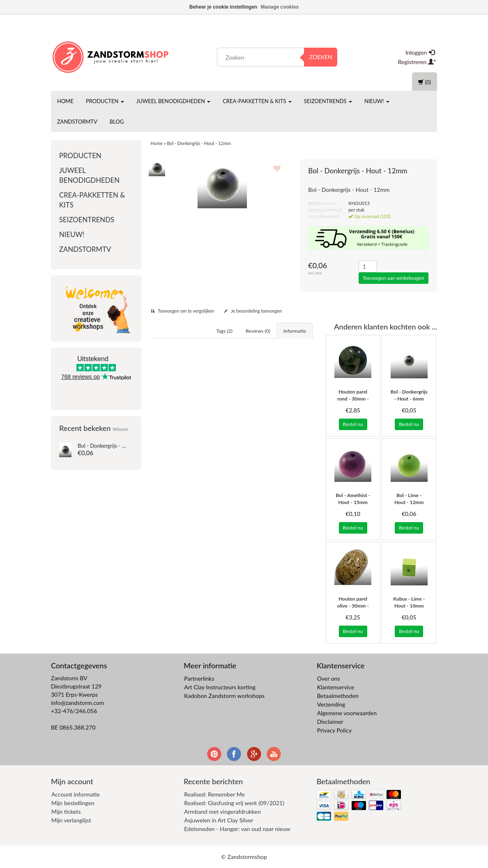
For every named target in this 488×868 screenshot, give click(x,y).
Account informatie (76, 794)
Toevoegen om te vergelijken (183, 311)
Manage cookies (280, 7)
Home (65, 101)
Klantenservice (336, 687)
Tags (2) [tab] (224, 331)
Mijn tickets (66, 812)
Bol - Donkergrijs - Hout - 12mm (116, 446)
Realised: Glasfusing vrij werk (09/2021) (234, 803)
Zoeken (321, 57)
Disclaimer (330, 722)
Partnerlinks (199, 678)
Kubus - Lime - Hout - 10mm (409, 602)
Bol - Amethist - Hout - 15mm (353, 499)
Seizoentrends (328, 101)
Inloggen (420, 52)
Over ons (329, 678)
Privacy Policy (334, 730)
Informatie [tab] (295, 331)
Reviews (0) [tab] (258, 331)
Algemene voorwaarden (347, 713)
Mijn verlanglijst (71, 820)
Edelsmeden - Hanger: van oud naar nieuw (237, 829)
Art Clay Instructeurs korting (220, 687)
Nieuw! (377, 101)
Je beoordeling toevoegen (253, 311)
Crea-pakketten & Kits (257, 101)
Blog (117, 122)
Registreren (417, 62)
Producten (105, 101)
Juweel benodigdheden (173, 101)
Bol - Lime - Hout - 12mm (409, 499)
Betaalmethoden (338, 696)
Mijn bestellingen (73, 803)
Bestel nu (353, 424)
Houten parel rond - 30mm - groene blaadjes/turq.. (353, 402)
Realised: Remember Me (214, 794)
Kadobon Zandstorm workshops (224, 696)
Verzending (331, 704)
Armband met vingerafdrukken (222, 812)
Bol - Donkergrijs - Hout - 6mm (409, 395)
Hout (182, 392)
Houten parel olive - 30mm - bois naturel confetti (353, 609)
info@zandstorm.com (77, 703)
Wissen (120, 429)
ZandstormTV (77, 122)
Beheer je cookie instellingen (223, 7)
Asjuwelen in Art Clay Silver (219, 820)
